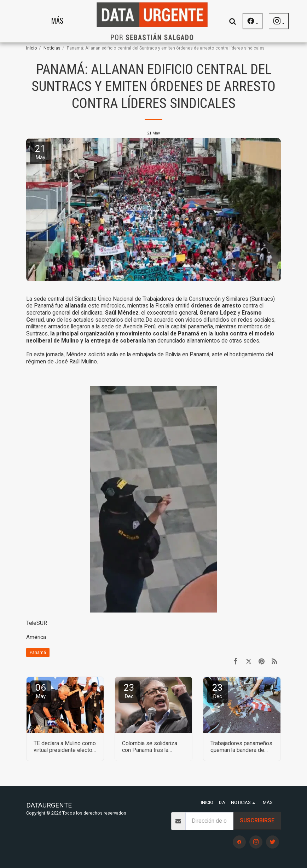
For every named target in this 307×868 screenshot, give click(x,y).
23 (129, 691)
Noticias (52, 48)
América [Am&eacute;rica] (36, 637)
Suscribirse (257, 820)
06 (41, 691)
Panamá (38, 652)
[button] (233, 21)
